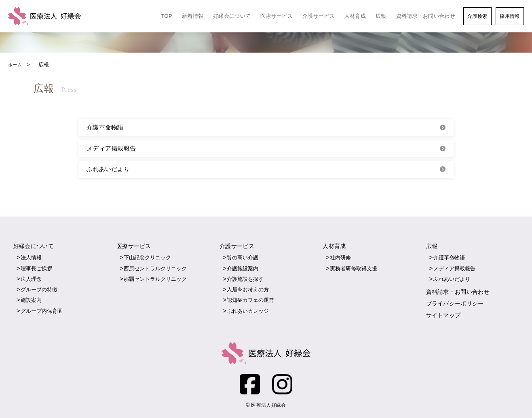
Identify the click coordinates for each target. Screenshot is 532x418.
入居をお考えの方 (248, 290)
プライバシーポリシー (455, 304)
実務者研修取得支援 (354, 269)
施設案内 (31, 301)
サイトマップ (443, 316)
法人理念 (31, 280)
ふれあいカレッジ (248, 312)
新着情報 (193, 16)
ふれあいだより (108, 170)
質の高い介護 (243, 258)
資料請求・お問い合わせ (426, 16)
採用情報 (510, 16)
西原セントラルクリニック (155, 269)
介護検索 (477, 16)
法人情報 (31, 258)
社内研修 (340, 258)
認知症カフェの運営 (250, 301)
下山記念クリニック (147, 258)
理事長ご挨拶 (36, 269)
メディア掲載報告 (111, 149)
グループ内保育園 (42, 312)
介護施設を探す (245, 280)
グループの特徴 (39, 290)
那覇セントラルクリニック (155, 280)
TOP (167, 16)
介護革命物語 (105, 128)
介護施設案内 (243, 269)
